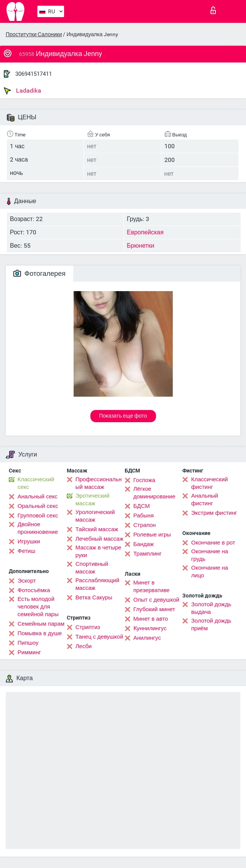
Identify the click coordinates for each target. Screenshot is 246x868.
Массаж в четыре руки (98, 551)
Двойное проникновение (38, 528)
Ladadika (23, 91)
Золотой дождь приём (211, 625)
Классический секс (36, 483)
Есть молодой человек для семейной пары (38, 607)
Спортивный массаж (92, 568)
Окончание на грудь (210, 555)
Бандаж (144, 544)
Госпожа (145, 480)
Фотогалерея (39, 273)
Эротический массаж (92, 500)
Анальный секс (38, 496)
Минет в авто (151, 619)
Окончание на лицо (210, 572)
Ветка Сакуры (94, 597)
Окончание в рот (213, 543)
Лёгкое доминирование (154, 493)
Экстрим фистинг (214, 513)
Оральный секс (38, 506)
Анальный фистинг (205, 500)
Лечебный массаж (100, 539)
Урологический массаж (95, 516)
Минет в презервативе (152, 586)
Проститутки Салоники (34, 34)
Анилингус (147, 638)
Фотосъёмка (34, 590)
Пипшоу (28, 643)
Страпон (145, 525)
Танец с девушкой (99, 637)
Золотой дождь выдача (211, 608)
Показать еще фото (123, 416)
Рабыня (144, 516)
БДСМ (142, 506)
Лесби (84, 646)
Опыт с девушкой (157, 600)
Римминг (29, 652)
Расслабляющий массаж (97, 584)
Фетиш (27, 551)
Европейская (145, 232)
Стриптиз (88, 627)
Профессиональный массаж (99, 483)
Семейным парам (41, 624)
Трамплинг (148, 554)
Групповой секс (38, 516)
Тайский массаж (97, 529)
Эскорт (27, 581)
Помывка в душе (40, 633)
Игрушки (29, 541)
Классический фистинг (209, 483)
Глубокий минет (154, 609)
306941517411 (34, 74)
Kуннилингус (150, 628)
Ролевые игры (152, 535)
